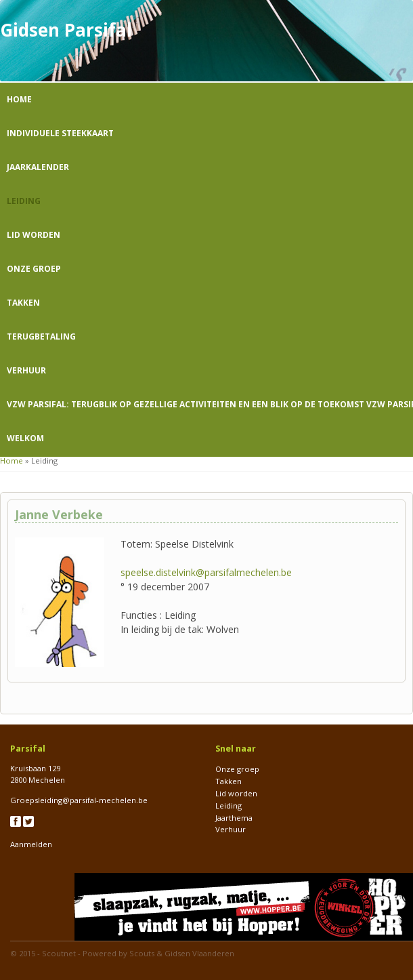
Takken (23, 303)
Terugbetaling (41, 336)
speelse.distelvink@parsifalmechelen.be (206, 572)
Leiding (24, 201)
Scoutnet (59, 953)
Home (19, 99)
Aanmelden (31, 844)
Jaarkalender (38, 167)
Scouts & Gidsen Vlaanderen (182, 953)
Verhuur (26, 370)
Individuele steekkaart (60, 133)
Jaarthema (234, 818)
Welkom (25, 438)
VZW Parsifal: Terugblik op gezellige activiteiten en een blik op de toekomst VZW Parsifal (210, 404)
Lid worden (34, 235)
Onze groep (34, 269)
